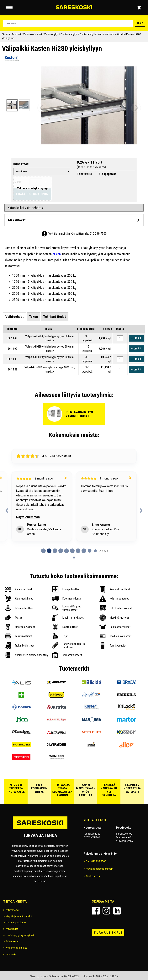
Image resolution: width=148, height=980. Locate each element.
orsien (57, 254)
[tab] (14, 317)
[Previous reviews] (7, 511)
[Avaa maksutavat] (74, 220)
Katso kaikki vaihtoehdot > (26, 208)
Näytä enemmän (28, 517)
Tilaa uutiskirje (108, 933)
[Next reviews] (141, 511)
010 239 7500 (98, 234)
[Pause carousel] (74, 558)
